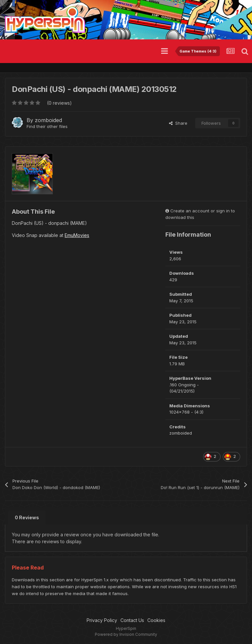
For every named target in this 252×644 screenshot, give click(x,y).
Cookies (156, 620)
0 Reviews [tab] (27, 517)
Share (178, 123)
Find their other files (47, 126)
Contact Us (132, 620)
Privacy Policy (102, 620)
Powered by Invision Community (126, 634)
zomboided (48, 120)
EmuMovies (77, 235)
